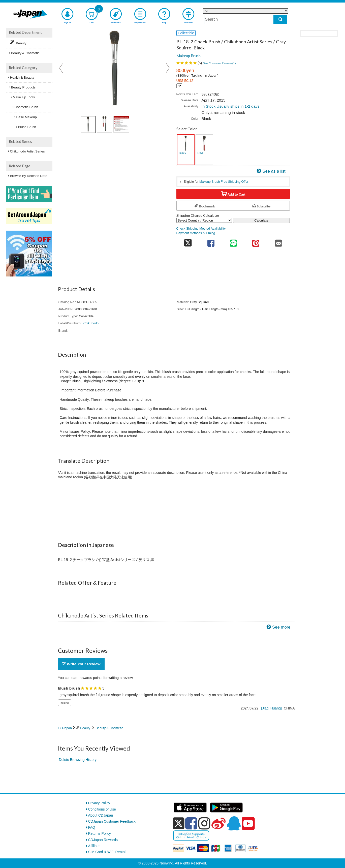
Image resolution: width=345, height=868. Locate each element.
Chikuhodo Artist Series (27, 151)
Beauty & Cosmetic (109, 728)
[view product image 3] (121, 124)
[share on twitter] (188, 242)
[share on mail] (278, 242)
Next (168, 68)
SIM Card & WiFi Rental (107, 852)
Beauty (85, 728)
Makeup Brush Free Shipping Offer (224, 182)
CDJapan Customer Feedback (112, 821)
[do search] (280, 20)
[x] (179, 823)
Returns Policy (100, 833)
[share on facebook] (211, 242)
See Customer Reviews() (219, 63)
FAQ (92, 827)
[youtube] (248, 824)
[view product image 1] (88, 125)
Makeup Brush (189, 56)
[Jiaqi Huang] (271, 708)
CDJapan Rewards (103, 840)
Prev (61, 68)
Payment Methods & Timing (196, 233)
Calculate (261, 220)
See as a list (274, 171)
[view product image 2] (105, 124)
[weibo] (218, 823)
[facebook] (191, 823)
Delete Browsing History (78, 760)
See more (281, 627)
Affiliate (94, 846)
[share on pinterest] (256, 242)
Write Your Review (81, 664)
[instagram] (204, 823)
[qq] (234, 823)
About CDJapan (101, 815)
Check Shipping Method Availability (201, 229)
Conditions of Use (102, 809)
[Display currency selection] (179, 86)
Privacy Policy (99, 803)
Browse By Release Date (29, 176)
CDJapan (65, 728)
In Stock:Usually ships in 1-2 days (230, 106)
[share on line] (233, 242)
